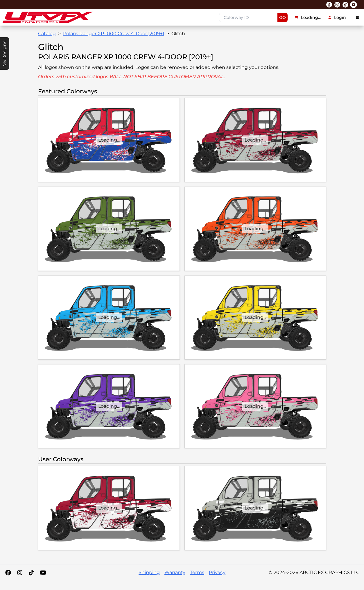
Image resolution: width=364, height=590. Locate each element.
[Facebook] (8, 573)
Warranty (175, 572)
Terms (197, 572)
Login (337, 17)
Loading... (308, 17)
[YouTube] (43, 573)
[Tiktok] (31, 573)
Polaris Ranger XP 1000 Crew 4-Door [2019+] (114, 34)
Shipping (149, 572)
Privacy (217, 572)
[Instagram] (20, 573)
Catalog (47, 34)
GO (283, 17)
